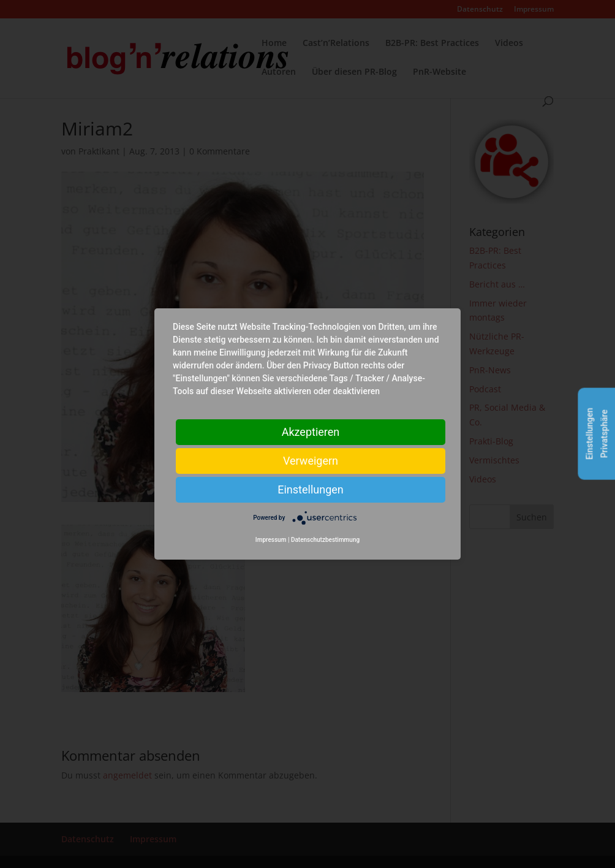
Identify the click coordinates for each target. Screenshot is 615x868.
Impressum (271, 540)
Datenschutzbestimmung (325, 540)
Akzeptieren (311, 432)
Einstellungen (310, 489)
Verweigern (311, 461)
